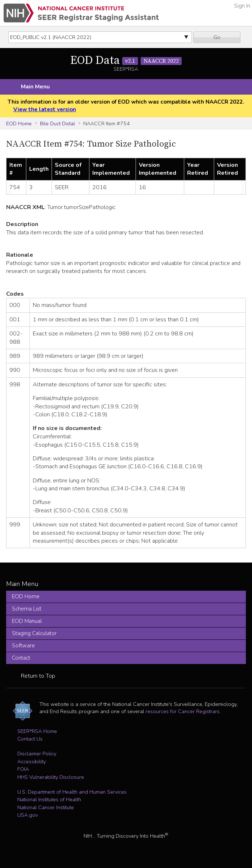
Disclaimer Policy (37, 754)
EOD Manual (27, 621)
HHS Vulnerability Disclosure (51, 777)
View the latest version (45, 109)
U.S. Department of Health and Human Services (72, 792)
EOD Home (19, 123)
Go (217, 37)
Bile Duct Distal (58, 123)
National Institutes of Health (49, 799)
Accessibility (32, 761)
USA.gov (28, 815)
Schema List (27, 609)
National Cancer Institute (46, 807)
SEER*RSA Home (37, 731)
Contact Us (30, 739)
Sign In (242, 6)
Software (23, 646)
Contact (21, 658)
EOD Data (126, 61)
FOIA (23, 769)
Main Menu (35, 87)
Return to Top (38, 676)
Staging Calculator (34, 633)
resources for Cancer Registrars (183, 711)
